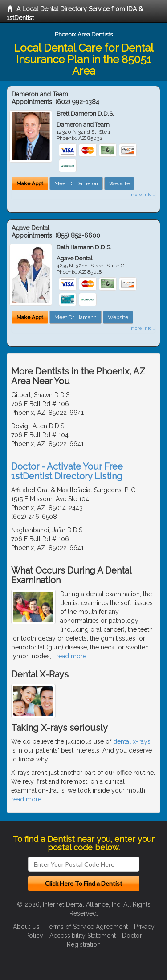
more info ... (143, 194)
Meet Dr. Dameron (76, 183)
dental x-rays (132, 741)
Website (119, 183)
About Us (26, 927)
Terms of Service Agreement (87, 927)
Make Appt (30, 183)
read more (71, 656)
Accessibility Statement (83, 936)
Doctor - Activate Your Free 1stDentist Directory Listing (67, 471)
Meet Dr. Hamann (75, 317)
